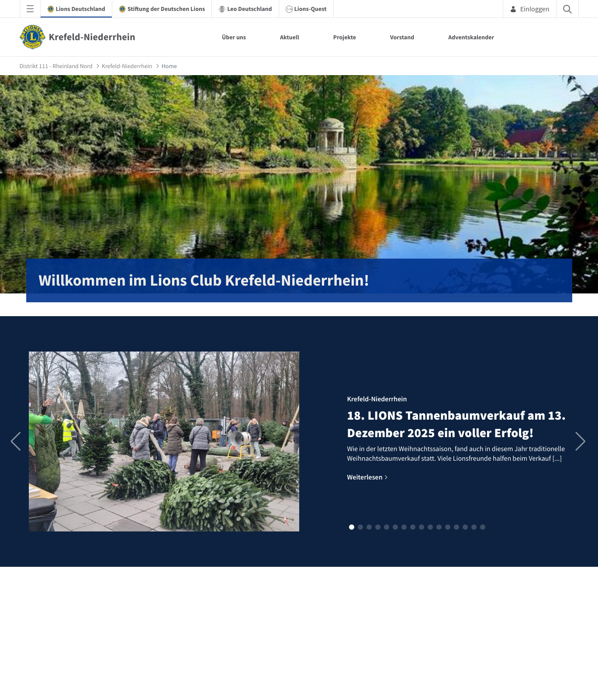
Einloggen (530, 9)
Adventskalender (471, 37)
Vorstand (402, 37)
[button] (352, 527)
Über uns (234, 37)
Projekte (345, 37)
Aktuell (290, 37)
